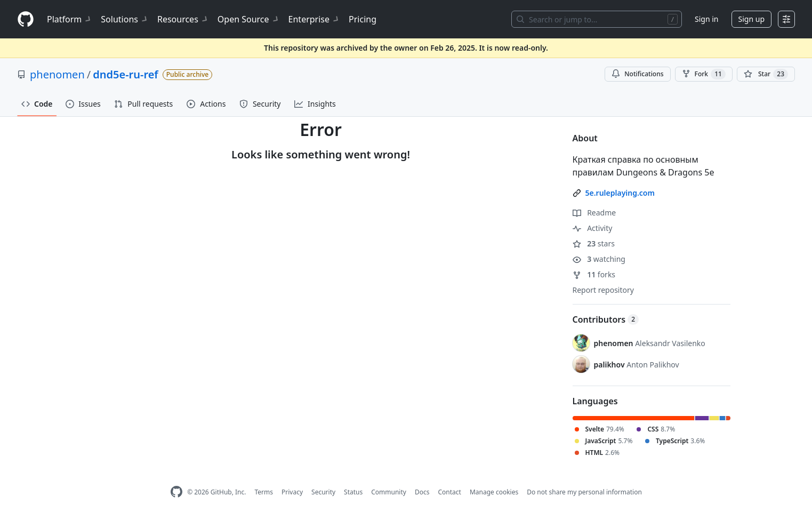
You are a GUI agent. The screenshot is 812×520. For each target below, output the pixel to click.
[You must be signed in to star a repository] (766, 74)
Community (389, 492)
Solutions (125, 19)
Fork (704, 74)
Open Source (249, 19)
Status (353, 492)
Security (323, 492)
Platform (70, 19)
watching (599, 259)
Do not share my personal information (584, 492)
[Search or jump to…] (597, 19)
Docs (422, 492)
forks (594, 274)
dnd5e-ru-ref (126, 74)
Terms (264, 492)
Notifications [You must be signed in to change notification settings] (637, 74)
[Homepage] (26, 19)
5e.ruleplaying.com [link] (620, 193)
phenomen (57, 74)
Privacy (292, 492)
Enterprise (314, 19)
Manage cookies (494, 492)
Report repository (603, 290)
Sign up (751, 19)
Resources (183, 19)
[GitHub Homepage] (176, 492)
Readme (594, 213)
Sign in (706, 19)
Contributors (606, 319)
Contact (449, 492)
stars (594, 243)
